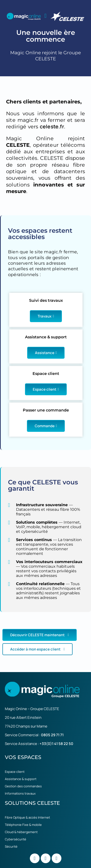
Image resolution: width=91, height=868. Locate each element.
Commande (46, 426)
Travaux (46, 316)
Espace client (46, 389)
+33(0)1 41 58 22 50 (56, 744)
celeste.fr (52, 126)
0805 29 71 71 (52, 735)
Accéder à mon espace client (37, 649)
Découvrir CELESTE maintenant (40, 635)
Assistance (46, 353)
